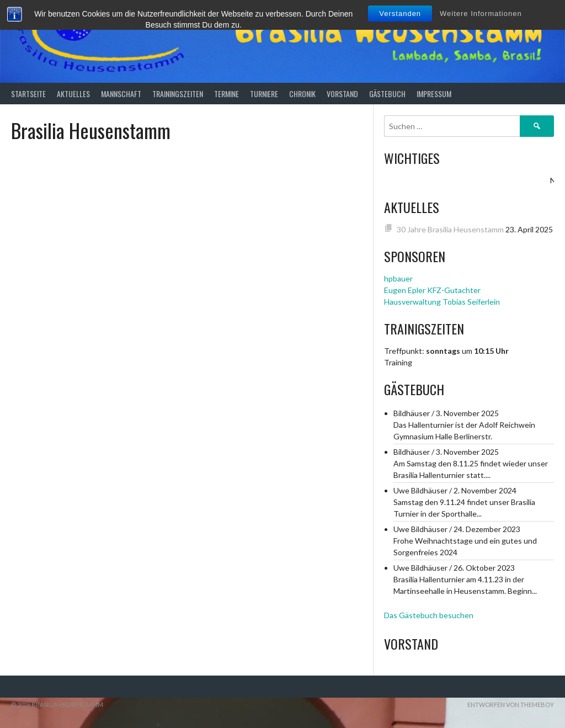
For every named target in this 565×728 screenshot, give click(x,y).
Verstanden (400, 14)
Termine (226, 94)
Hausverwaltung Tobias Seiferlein (442, 302)
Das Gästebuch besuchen (429, 615)
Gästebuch (387, 94)
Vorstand (342, 94)
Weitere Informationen (481, 14)
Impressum (434, 94)
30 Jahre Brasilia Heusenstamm (450, 229)
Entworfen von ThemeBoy (511, 705)
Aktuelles (73, 94)
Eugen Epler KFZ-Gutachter (432, 290)
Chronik (302, 94)
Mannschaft (121, 94)
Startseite (28, 94)
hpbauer (398, 278)
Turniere (264, 94)
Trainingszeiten (178, 94)
